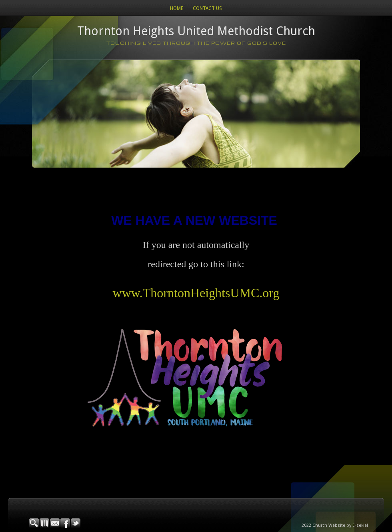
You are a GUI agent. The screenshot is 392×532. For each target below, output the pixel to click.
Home (177, 8)
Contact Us (207, 8)
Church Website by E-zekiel (340, 525)
